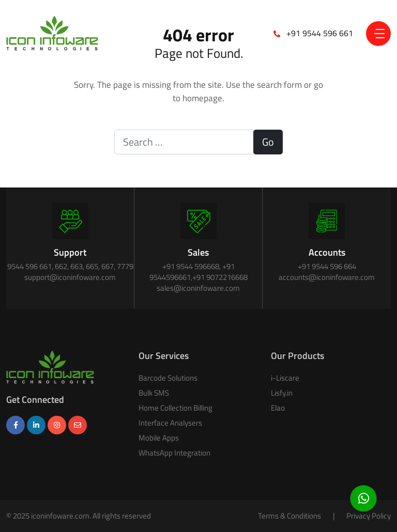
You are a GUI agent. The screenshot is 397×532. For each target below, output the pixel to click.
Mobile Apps (159, 438)
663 (77, 266)
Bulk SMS (154, 393)
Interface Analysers (170, 423)
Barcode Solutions (168, 378)
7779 (125, 266)
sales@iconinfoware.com (198, 288)
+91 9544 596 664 (327, 266)
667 (108, 266)
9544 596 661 (29, 266)
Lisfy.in (282, 393)
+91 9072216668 (220, 277)
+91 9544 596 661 (320, 33)
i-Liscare (285, 378)
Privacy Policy (369, 516)
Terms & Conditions (289, 516)
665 (92, 266)
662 (61, 266)
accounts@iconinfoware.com (327, 277)
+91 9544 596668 (191, 266)
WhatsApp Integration (174, 453)
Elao (278, 408)
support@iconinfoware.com (70, 277)
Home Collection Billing (175, 408)
